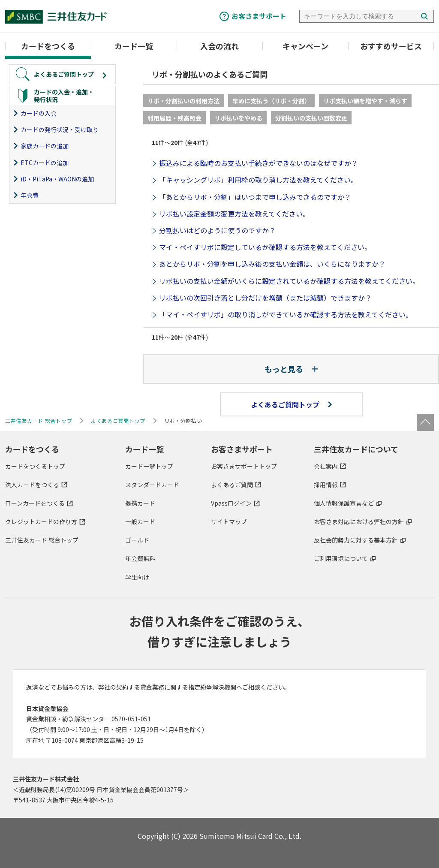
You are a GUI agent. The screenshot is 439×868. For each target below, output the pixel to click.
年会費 (30, 195)
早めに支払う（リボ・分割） (271, 101)
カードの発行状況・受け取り (60, 130)
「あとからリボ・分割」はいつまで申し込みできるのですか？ (255, 197)
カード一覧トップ (149, 466)
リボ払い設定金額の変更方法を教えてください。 (234, 214)
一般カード (140, 521)
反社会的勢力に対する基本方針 (356, 540)
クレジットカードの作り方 (41, 521)
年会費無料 (140, 558)
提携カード (140, 503)
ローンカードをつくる (35, 503)
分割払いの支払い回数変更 (311, 118)
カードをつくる (48, 46)
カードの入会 (39, 113)
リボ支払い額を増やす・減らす (365, 101)
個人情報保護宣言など (344, 503)
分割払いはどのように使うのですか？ (217, 230)
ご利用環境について (341, 558)
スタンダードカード (152, 485)
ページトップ (425, 422)
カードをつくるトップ (35, 466)
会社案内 (326, 466)
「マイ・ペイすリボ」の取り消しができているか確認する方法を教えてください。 (286, 314)
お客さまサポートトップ (244, 466)
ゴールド (137, 540)
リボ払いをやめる (238, 118)
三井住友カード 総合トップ (42, 540)
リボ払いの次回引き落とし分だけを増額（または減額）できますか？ (265, 298)
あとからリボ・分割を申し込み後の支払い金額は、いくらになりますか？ (272, 264)
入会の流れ (219, 46)
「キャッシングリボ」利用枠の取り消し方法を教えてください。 (258, 180)
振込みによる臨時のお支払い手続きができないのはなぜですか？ (259, 163)
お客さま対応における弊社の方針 (359, 521)
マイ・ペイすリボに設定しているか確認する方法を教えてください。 (265, 247)
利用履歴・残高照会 (174, 118)
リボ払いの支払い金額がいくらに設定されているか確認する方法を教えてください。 (289, 281)
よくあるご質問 (232, 485)
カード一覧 (134, 46)
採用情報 (326, 485)
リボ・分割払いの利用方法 (183, 101)
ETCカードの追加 (45, 163)
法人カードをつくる (32, 485)
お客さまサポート (259, 16)
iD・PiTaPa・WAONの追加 (57, 179)
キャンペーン (305, 46)
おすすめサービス (391, 46)
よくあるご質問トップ (291, 404)
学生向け (137, 577)
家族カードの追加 (45, 146)
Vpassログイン (231, 503)
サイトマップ (229, 521)
